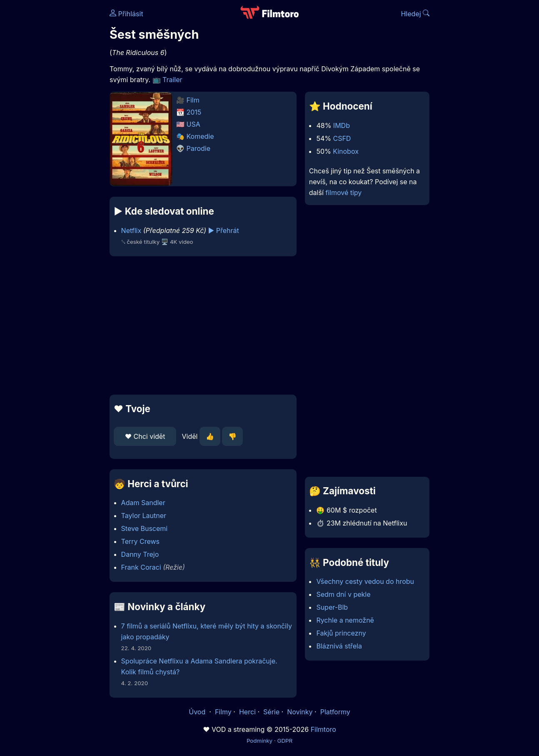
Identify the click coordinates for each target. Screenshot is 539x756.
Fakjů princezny (341, 633)
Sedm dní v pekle (343, 594)
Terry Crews (140, 541)
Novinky (300, 712)
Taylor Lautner (144, 516)
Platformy (335, 712)
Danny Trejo (140, 554)
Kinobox (346, 151)
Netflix (131, 230)
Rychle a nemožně (345, 620)
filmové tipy (343, 193)
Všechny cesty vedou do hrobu (365, 581)
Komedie (200, 136)
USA (193, 124)
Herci (247, 712)
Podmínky (260, 741)
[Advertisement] (203, 325)
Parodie (199, 148)
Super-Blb (332, 607)
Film (193, 100)
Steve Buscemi (145, 528)
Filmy (223, 712)
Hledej (415, 14)
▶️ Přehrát (224, 230)
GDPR (285, 741)
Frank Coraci (141, 567)
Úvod (198, 712)
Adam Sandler (143, 503)
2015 (194, 112)
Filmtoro (323, 729)
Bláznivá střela (339, 646)
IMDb (342, 125)
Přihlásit (126, 14)
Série (271, 712)
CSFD (342, 138)
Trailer (172, 80)
